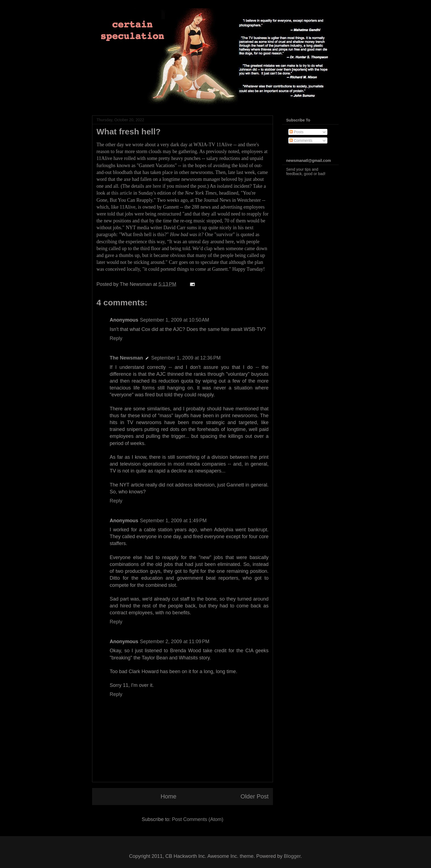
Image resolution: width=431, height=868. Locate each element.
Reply (116, 338)
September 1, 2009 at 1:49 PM (173, 521)
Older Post (255, 796)
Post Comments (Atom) (198, 819)
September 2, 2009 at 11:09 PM (175, 642)
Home (168, 796)
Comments (301, 140)
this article (122, 193)
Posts (296, 132)
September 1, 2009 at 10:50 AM (175, 320)
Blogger (292, 856)
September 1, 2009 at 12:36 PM (186, 358)
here (157, 186)
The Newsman (126, 358)
